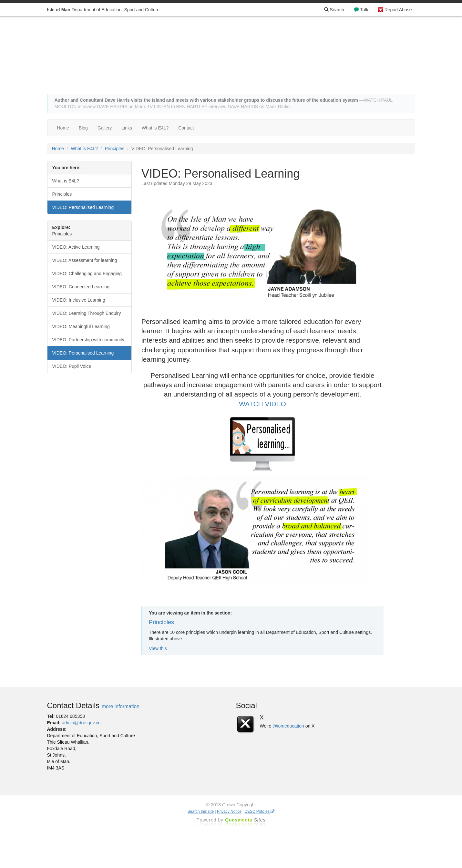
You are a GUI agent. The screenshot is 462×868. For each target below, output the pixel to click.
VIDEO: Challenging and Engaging (87, 274)
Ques (245, 820)
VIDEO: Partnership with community (88, 340)
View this (158, 648)
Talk (364, 10)
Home (63, 128)
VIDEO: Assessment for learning (85, 260)
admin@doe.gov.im (81, 723)
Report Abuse (398, 10)
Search (334, 10)
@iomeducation (288, 726)
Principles (114, 149)
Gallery (105, 128)
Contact (186, 128)
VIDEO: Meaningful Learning (81, 326)
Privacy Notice (229, 811)
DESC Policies (260, 811)
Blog (83, 128)
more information (121, 706)
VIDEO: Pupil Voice (72, 366)
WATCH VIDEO (262, 404)
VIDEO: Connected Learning (81, 287)
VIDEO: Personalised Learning (83, 207)
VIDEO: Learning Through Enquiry (87, 313)
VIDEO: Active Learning (76, 247)
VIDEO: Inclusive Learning (79, 300)
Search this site (201, 811)
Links (127, 128)
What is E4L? (155, 128)
